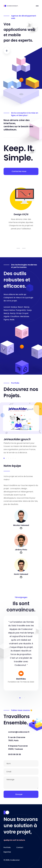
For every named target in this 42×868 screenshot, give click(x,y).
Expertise (7, 852)
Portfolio (7, 847)
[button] (4, 458)
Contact (20, 847)
